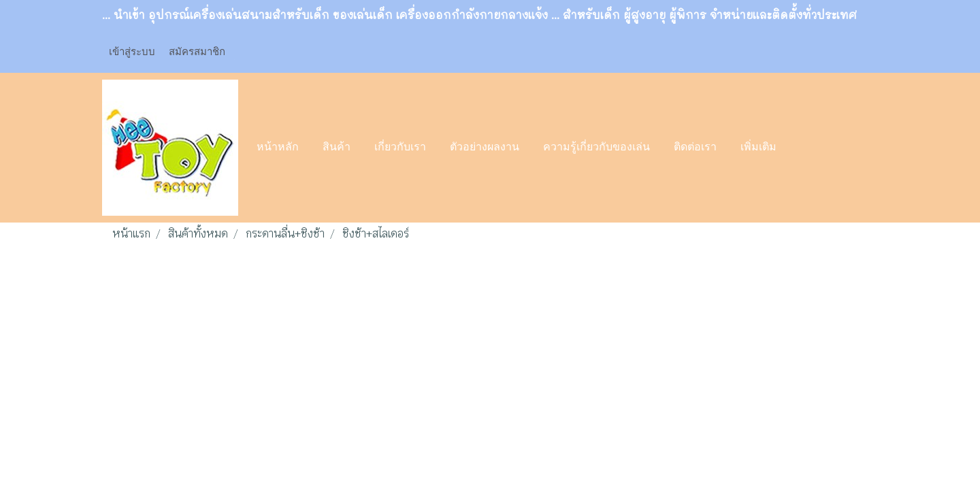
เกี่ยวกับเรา (400, 148)
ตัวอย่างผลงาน (485, 148)
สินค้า (337, 148)
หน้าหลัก (278, 148)
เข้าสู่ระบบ (132, 52)
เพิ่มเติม (758, 148)
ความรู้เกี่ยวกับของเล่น (597, 148)
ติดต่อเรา (695, 148)
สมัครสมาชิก (197, 52)
